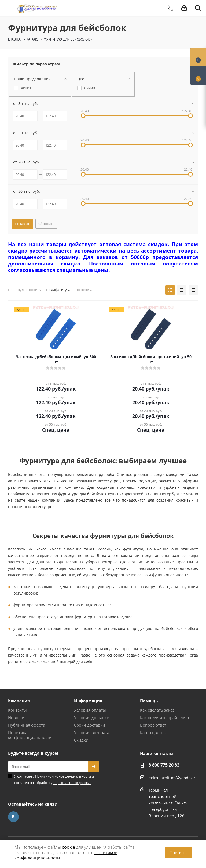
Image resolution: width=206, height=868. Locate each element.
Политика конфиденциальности (30, 735)
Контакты (17, 710)
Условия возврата (92, 732)
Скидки (81, 740)
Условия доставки (92, 717)
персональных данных (72, 783)
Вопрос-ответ (153, 725)
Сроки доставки (90, 725)
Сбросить (46, 224)
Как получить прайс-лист (165, 717)
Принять (178, 852)
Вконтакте (13, 817)
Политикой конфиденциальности (63, 776)
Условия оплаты (90, 710)
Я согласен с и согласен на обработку (54, 779)
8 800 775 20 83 (164, 765)
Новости (16, 717)
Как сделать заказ (157, 710)
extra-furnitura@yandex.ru (173, 778)
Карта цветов (153, 732)
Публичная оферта (27, 725)
